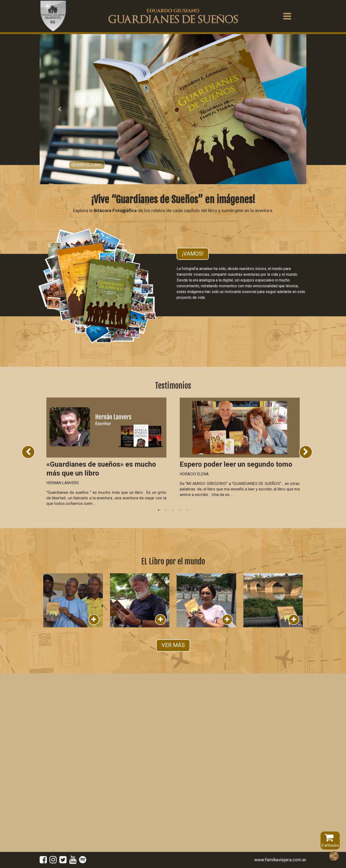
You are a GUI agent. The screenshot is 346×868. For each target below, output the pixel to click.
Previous (28, 452)
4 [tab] (180, 510)
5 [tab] (187, 510)
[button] (60, 109)
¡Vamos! (193, 254)
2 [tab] (166, 510)
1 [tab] (159, 510)
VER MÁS (173, 645)
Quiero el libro (87, 165)
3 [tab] (173, 510)
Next (306, 452)
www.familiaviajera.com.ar (280, 860)
